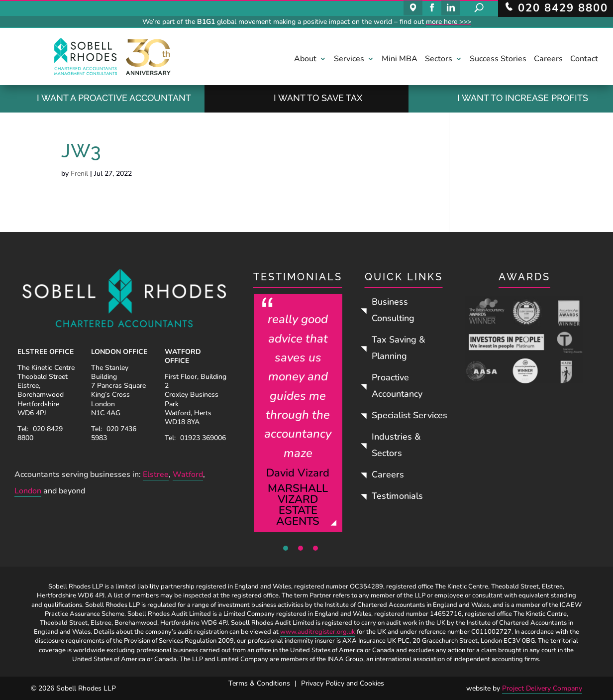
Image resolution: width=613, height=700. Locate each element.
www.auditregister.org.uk (318, 632)
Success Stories (498, 60)
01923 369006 (203, 438)
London (28, 491)
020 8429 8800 (40, 433)
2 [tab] (301, 548)
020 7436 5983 (114, 433)
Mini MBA (400, 60)
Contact (584, 60)
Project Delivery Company (542, 688)
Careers (548, 60)
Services (349, 60)
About (305, 60)
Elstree (156, 474)
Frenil (79, 174)
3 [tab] (315, 548)
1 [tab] (286, 548)
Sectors (439, 60)
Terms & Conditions (259, 683)
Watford (188, 474)
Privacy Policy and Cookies (343, 683)
